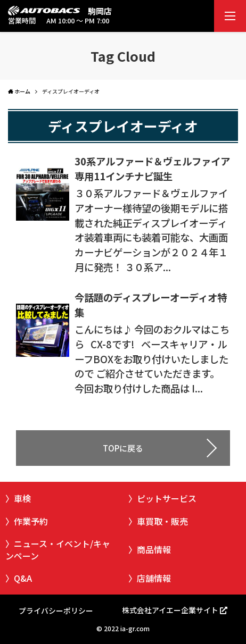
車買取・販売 (162, 521)
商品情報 (154, 549)
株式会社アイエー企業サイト (170, 610)
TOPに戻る (123, 448)
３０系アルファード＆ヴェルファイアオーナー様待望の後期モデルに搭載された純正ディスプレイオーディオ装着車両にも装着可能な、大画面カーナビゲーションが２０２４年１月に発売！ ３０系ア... (151, 230)
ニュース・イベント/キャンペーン (58, 549)
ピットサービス (167, 498)
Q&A (23, 578)
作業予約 (31, 521)
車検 (22, 498)
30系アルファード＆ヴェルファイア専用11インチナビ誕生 (152, 169)
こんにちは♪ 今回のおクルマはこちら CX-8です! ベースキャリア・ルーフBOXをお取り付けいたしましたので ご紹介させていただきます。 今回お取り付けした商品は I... (152, 359)
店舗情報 (154, 578)
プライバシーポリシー (56, 610)
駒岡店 (100, 11)
